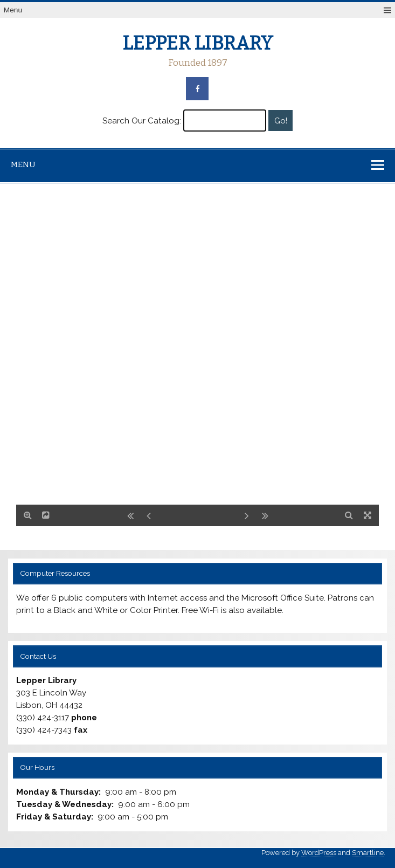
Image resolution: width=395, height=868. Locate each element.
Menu (13, 10)
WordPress (319, 853)
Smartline (368, 853)
